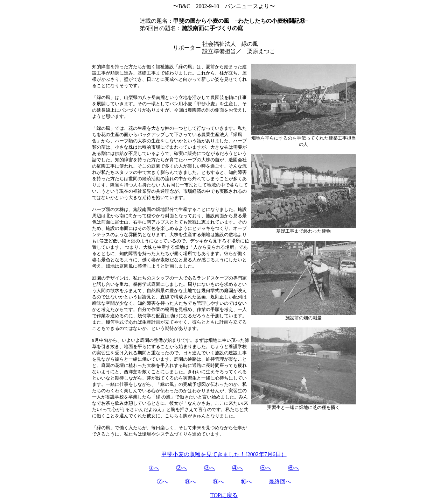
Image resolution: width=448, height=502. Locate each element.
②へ (182, 468)
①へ (154, 468)
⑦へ (162, 482)
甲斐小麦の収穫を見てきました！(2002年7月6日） (224, 454)
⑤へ (266, 468)
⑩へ (246, 482)
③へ (210, 468)
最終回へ (280, 482)
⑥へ (294, 468)
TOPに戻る (224, 495)
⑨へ (218, 482)
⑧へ (190, 482)
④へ (238, 468)
